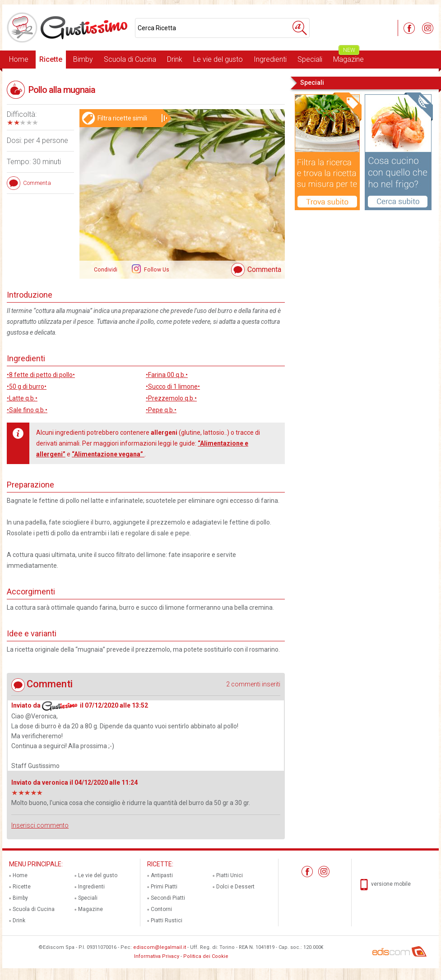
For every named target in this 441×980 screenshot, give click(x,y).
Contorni (161, 909)
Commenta (264, 269)
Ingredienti (270, 59)
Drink (175, 59)
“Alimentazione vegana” (108, 454)
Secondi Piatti (168, 898)
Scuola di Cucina (130, 59)
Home (19, 59)
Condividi (106, 270)
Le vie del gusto (218, 59)
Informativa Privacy (157, 956)
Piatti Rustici (167, 920)
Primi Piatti (164, 887)
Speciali (310, 59)
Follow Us (156, 270)
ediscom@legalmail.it (160, 947)
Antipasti (162, 875)
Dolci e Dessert (235, 887)
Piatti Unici (230, 875)
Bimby (83, 59)
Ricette (51, 59)
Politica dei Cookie (206, 956)
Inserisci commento (40, 825)
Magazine (348, 57)
